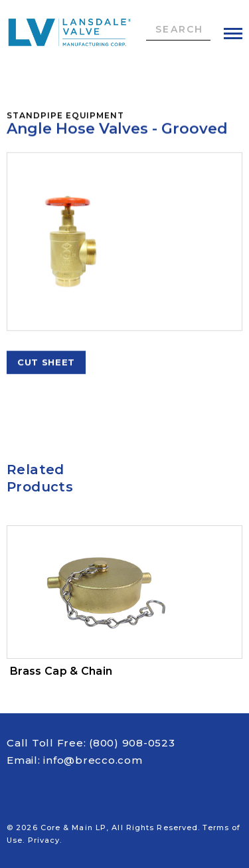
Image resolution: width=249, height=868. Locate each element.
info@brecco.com (93, 760)
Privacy (44, 840)
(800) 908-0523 (132, 743)
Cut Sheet (46, 364)
